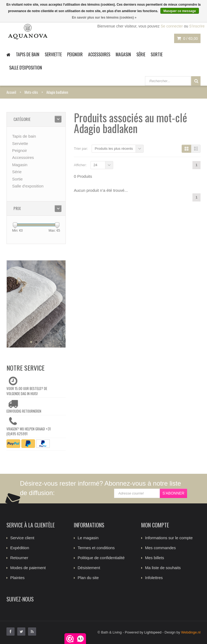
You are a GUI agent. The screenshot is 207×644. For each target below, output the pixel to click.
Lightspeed (153, 632)
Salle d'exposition (26, 68)
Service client (22, 538)
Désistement (89, 568)
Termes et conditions (96, 548)
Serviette (53, 54)
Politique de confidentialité (101, 558)
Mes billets (155, 558)
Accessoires (99, 54)
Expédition (20, 548)
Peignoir (75, 54)
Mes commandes (160, 548)
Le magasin (88, 538)
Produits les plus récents (114, 149)
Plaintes (17, 578)
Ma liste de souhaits (163, 568)
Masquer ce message (180, 11)
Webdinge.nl (191, 632)
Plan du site (88, 578)
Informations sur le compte (169, 538)
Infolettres (154, 578)
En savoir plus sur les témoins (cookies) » (104, 18)
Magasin (123, 54)
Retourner (19, 558)
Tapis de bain (28, 54)
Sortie (157, 54)
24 (95, 165)
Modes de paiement (28, 568)
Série (141, 54)
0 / (187, 39)
